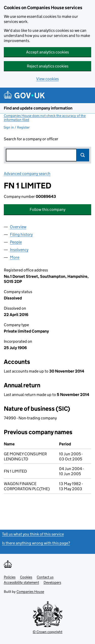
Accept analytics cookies (48, 52)
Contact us (45, 577)
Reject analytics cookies (48, 66)
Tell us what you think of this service (33, 534)
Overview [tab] (18, 227)
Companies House (30, 592)
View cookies (48, 79)
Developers (52, 582)
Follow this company (48, 209)
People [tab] (16, 242)
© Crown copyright (48, 632)
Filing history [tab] (21, 234)
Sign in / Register (17, 127)
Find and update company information (38, 108)
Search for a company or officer (31, 139)
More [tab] (15, 257)
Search (83, 155)
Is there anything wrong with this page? (36, 543)
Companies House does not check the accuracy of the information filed (45, 118)
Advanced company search (27, 174)
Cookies (26, 577)
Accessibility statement (21, 582)
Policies (10, 577)
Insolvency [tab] (19, 250)
